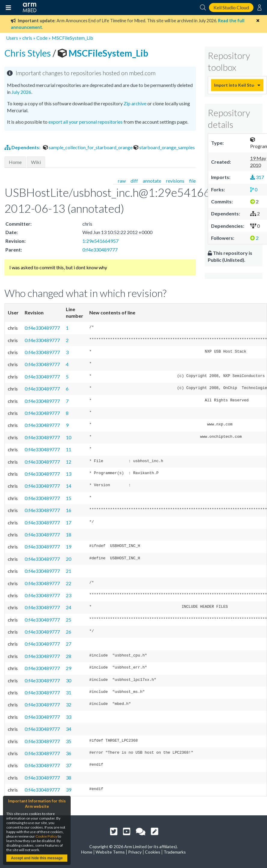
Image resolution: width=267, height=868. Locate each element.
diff (134, 181)
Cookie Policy (46, 836)
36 (69, 753)
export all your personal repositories (86, 122)
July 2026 (21, 92)
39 (69, 790)
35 (69, 741)
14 (69, 486)
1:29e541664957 (100, 241)
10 (69, 437)
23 (69, 595)
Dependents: (23, 147)
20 (69, 559)
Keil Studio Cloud (231, 7)
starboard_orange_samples (164, 147)
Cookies (153, 852)
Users (12, 38)
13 (69, 474)
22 (69, 583)
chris (27, 38)
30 (69, 680)
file (192, 181)
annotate (152, 181)
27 (69, 644)
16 (69, 510)
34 (69, 729)
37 (69, 765)
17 (69, 522)
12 (69, 462)
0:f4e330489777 (100, 250)
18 (69, 534)
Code (42, 38)
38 (69, 778)
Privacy (135, 852)
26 (69, 632)
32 (69, 704)
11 (69, 449)
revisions (175, 181)
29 (69, 668)
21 (69, 571)
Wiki (36, 162)
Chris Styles (29, 53)
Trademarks (175, 852)
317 (257, 177)
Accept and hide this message (37, 858)
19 (69, 547)
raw (122, 181)
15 (69, 498)
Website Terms (110, 852)
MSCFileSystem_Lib (72, 38)
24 (69, 607)
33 (69, 717)
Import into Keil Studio (234, 85)
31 (69, 692)
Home (15, 162)
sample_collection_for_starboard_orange (88, 147)
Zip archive (135, 103)
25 (69, 620)
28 (69, 656)
